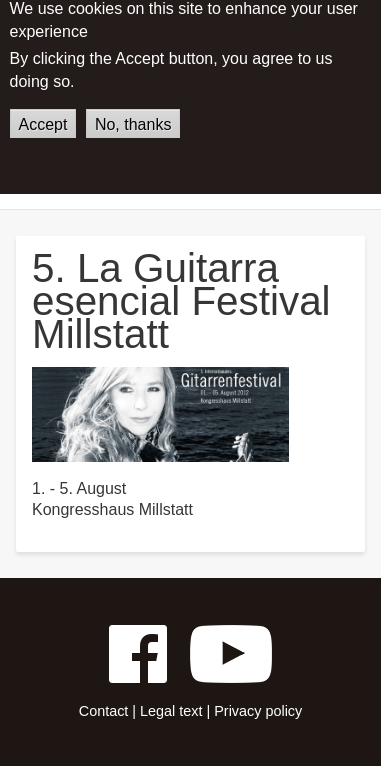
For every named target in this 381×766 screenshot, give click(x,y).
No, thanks (133, 112)
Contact (104, 711)
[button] (160, 413)
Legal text (171, 711)
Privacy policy (258, 711)
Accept (43, 112)
